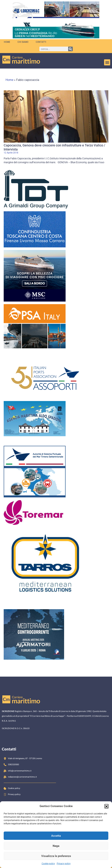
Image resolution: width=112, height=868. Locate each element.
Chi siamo (23, 42)
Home (7, 42)
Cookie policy (48, 864)
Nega (56, 846)
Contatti (41, 42)
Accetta (56, 836)
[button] (106, 806)
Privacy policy (64, 864)
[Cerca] (70, 49)
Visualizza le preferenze (56, 856)
